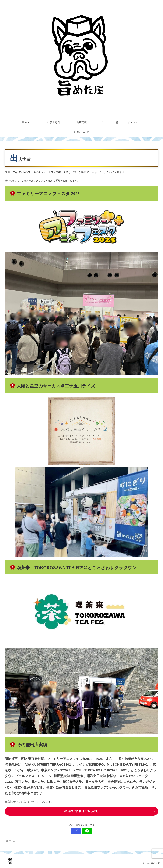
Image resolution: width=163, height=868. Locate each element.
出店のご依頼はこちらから (81, 811)
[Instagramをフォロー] (78, 831)
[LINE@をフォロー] (85, 831)
